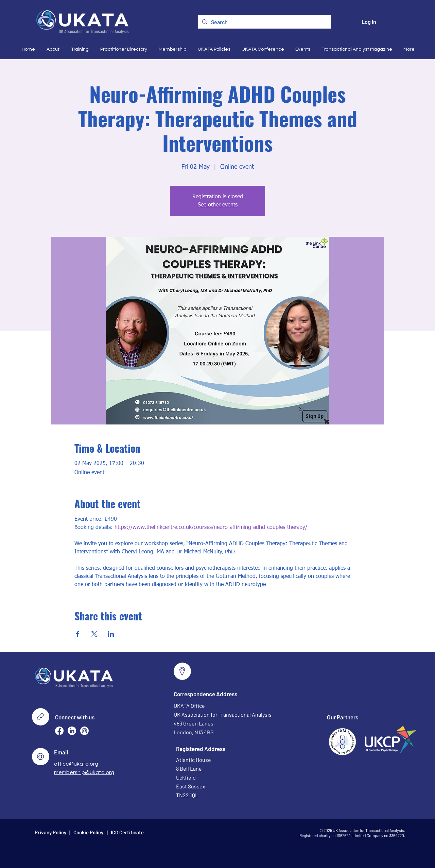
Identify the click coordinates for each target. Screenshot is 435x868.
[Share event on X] (94, 634)
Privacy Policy (50, 832)
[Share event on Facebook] (78, 634)
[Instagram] (84, 731)
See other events (218, 205)
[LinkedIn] (72, 731)
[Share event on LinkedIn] (111, 634)
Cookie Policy (88, 832)
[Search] (264, 22)
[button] (52, 49)
